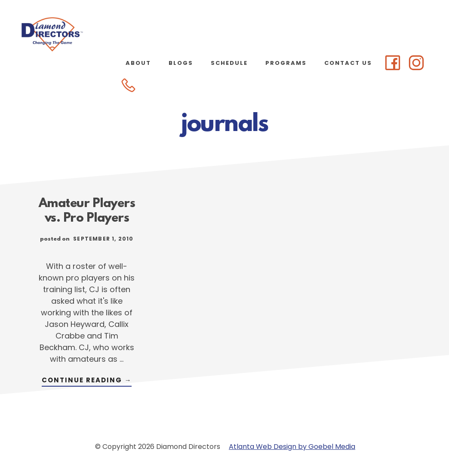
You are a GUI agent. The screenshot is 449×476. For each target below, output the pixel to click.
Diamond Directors (86, 34)
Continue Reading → (87, 381)
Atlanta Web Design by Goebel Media (292, 447)
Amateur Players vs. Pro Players (87, 211)
